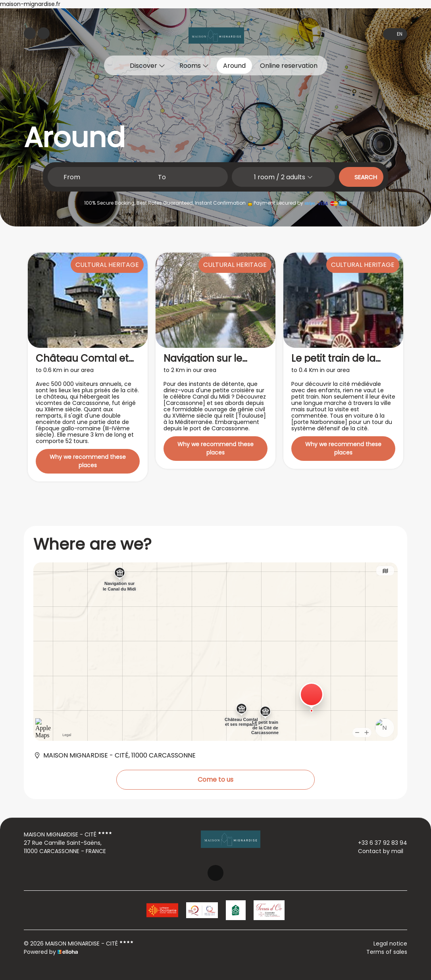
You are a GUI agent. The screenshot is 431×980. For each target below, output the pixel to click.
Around (234, 66)
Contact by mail (376, 851)
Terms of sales (387, 952)
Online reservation (289, 66)
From (72, 177)
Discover (147, 66)
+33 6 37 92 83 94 (378, 843)
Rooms (194, 66)
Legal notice (390, 944)
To (162, 177)
